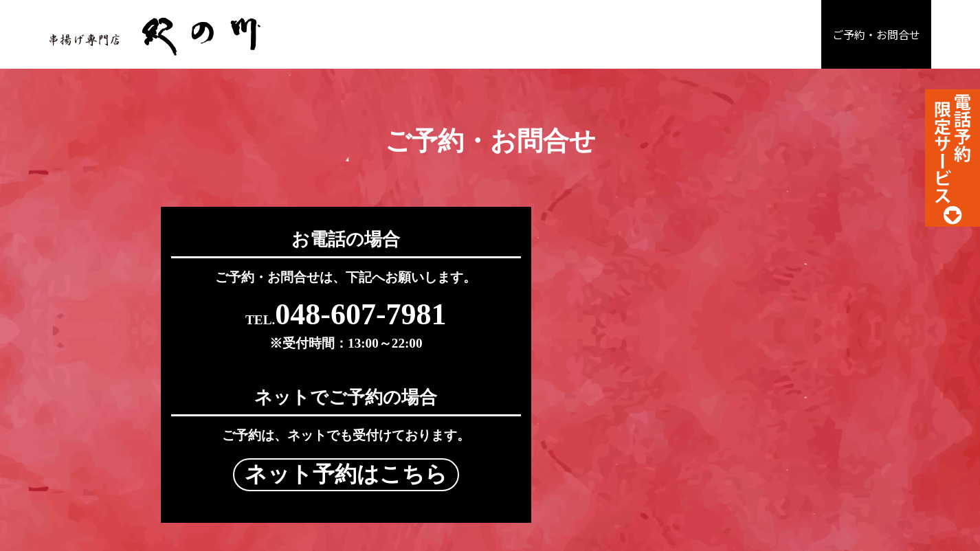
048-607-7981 (318, 317)
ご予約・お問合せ (876, 35)
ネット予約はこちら (662, 319)
